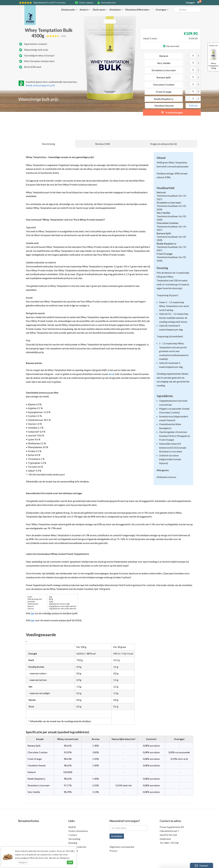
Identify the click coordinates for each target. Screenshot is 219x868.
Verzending (74, 839)
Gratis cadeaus (86, 3)
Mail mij (193, 105)
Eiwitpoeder (69, 10)
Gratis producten (77, 847)
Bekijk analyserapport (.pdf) (40, 85)
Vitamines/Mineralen (138, 10)
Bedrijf (72, 827)
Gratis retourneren (78, 831)
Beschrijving (49, 144)
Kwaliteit (73, 851)
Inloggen (190, 3)
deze (111, 374)
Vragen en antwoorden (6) (163, 144)
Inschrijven (117, 836)
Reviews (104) (103, 144)
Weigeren (23, 862)
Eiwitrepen (100, 10)
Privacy (113, 851)
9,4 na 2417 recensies (50, 3)
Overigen (162, 10)
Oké (70, 862)
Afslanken (116, 10)
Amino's (85, 10)
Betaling (73, 843)
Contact (73, 835)
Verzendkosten (108, 3)
